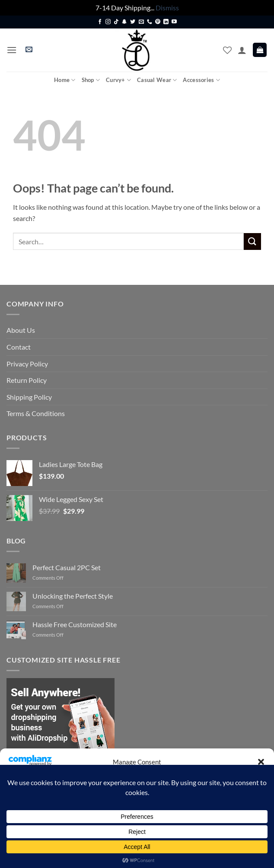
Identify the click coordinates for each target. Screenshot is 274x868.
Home (65, 80)
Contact (19, 347)
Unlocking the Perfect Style (73, 596)
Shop (91, 80)
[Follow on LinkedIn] (166, 22)
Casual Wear (157, 80)
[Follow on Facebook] (100, 22)
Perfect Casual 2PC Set (67, 567)
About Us (21, 330)
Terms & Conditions (36, 413)
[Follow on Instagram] (108, 22)
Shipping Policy (29, 397)
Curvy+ (118, 80)
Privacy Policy (27, 364)
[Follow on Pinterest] (158, 22)
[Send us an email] (141, 22)
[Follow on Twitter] (133, 22)
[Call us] (150, 22)
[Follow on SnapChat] (124, 22)
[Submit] (252, 241)
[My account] (242, 50)
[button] (261, 762)
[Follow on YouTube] (174, 22)
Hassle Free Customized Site (75, 624)
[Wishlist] (227, 50)
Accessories (201, 80)
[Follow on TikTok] (116, 22)
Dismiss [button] (167, 8)
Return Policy (27, 380)
